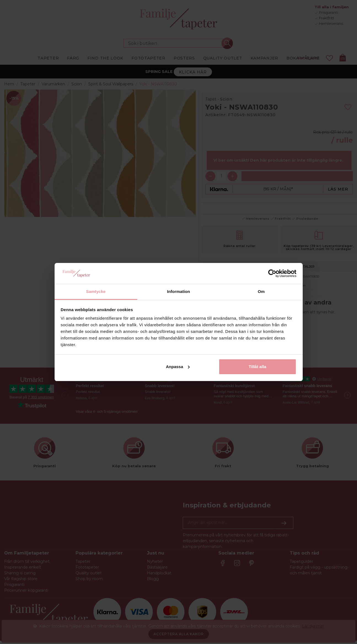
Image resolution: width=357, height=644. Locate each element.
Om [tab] (261, 291)
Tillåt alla (257, 367)
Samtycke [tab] (96, 291)
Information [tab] (179, 291)
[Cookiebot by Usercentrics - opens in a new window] (272, 273)
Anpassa (178, 367)
